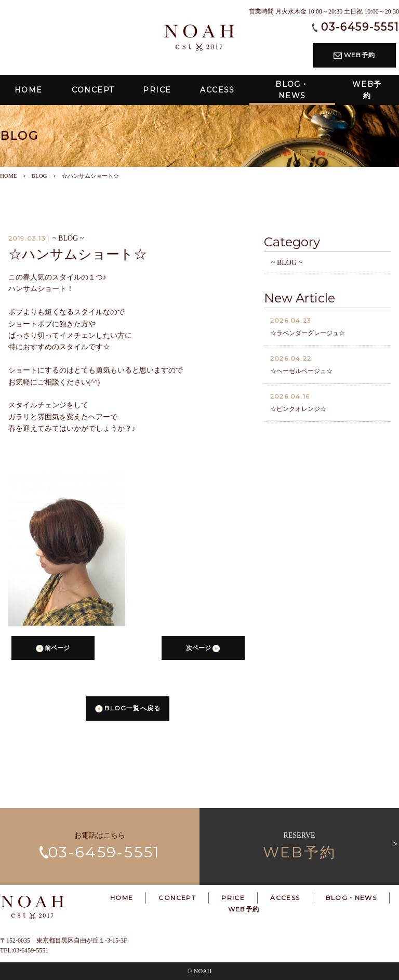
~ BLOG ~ (287, 264)
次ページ (203, 650)
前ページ (53, 650)
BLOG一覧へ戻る (128, 710)
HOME (8, 176)
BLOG (39, 176)
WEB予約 (354, 55)
